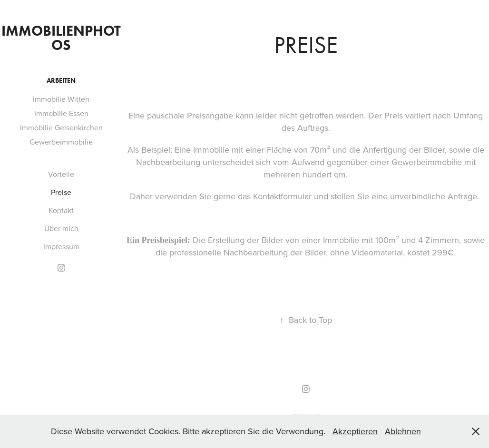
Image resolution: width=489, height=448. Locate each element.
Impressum (61, 246)
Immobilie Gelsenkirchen (61, 127)
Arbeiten (61, 81)
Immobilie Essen (61, 113)
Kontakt (61, 210)
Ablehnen (403, 431)
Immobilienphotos (61, 38)
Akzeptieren (355, 431)
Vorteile (61, 174)
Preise (61, 192)
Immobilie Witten (61, 99)
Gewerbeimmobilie (61, 142)
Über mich (61, 228)
